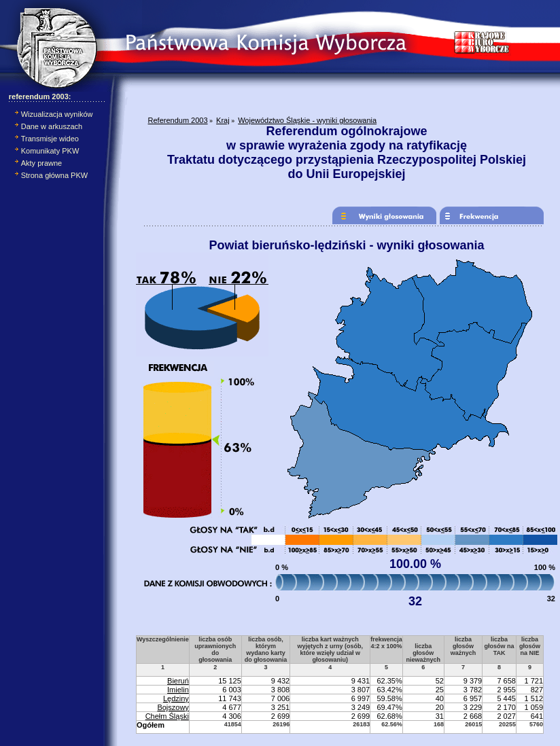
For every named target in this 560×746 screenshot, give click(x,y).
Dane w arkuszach (52, 126)
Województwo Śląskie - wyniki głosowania (307, 120)
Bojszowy (173, 707)
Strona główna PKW (54, 175)
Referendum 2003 (178, 120)
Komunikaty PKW (50, 151)
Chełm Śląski (167, 716)
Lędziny (176, 698)
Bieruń (178, 681)
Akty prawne (42, 163)
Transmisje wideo (50, 139)
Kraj (223, 120)
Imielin (178, 690)
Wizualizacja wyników (57, 114)
